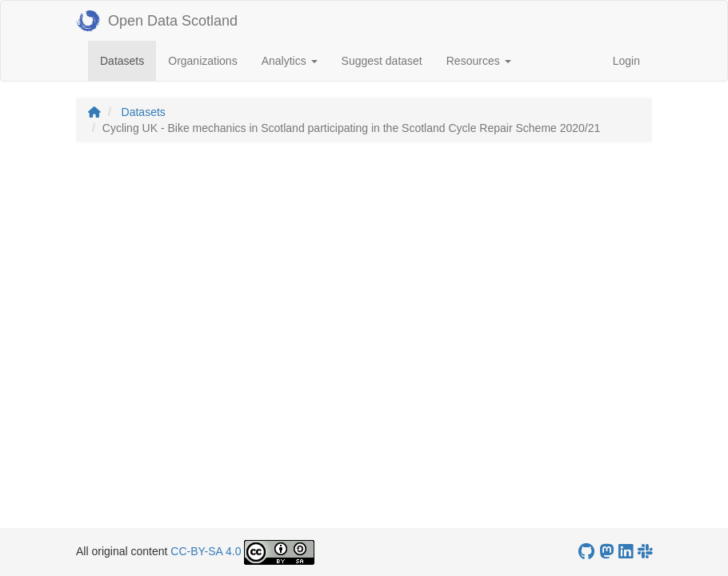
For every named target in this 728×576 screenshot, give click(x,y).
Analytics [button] (290, 61)
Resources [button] (479, 61)
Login (626, 61)
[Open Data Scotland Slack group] (645, 552)
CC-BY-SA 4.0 (206, 551)
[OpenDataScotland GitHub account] (586, 552)
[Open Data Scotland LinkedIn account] (626, 552)
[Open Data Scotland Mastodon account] (606, 552)
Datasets (128, 60)
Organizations (202, 61)
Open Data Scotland (157, 21)
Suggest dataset (382, 61)
